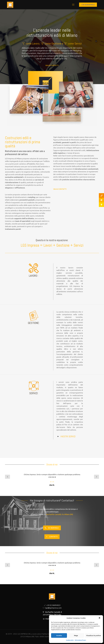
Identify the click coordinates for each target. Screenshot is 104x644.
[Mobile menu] (73, 5)
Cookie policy (70, 640)
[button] (100, 618)
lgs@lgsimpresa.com (53, 608)
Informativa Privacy (80, 640)
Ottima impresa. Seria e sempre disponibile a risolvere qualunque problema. (52, 474)
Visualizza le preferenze (94, 635)
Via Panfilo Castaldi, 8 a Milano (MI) (59, 514)
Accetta (59, 635)
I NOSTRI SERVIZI (68, 436)
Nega (76, 635)
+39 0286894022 (88, 5)
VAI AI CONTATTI (52, 65)
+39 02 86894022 (53, 605)
